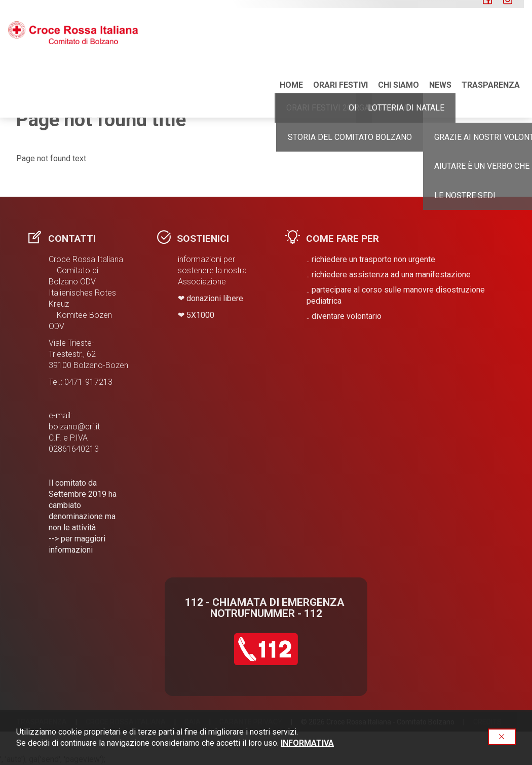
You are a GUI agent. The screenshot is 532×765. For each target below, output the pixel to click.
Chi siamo (398, 40)
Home (291, 40)
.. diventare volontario (344, 316)
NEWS (440, 40)
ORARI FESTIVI (340, 40)
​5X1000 (200, 315)
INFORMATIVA (307, 743)
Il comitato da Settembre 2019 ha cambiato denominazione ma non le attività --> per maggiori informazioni (83, 516)
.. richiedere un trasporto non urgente (371, 259)
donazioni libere (215, 298)
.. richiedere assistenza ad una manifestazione (389, 275)
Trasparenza (491, 40)
